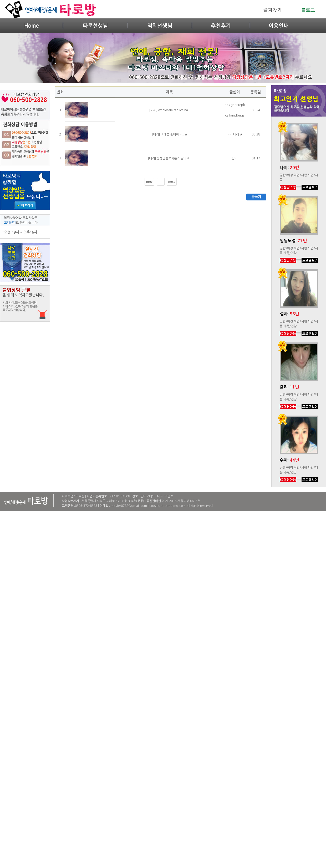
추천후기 (221, 26)
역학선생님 (160, 26)
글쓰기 (256, 197)
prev (149, 182)
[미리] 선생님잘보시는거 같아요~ (170, 158)
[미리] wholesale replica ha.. (170, 110)
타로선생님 (95, 26)
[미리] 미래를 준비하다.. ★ (170, 134)
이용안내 (279, 26)
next (172, 182)
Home (32, 26)
